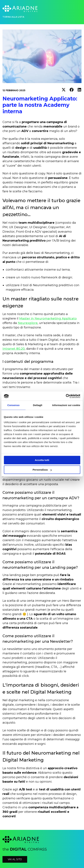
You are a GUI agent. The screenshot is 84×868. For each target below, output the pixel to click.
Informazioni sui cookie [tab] (66, 405)
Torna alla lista (13, 17)
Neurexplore (28, 323)
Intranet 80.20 (14, 349)
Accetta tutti (42, 460)
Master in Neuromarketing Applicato (48, 319)
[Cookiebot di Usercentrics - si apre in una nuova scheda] (66, 396)
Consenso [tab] (13, 405)
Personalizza (42, 470)
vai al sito (15, 859)
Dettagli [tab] (38, 405)
